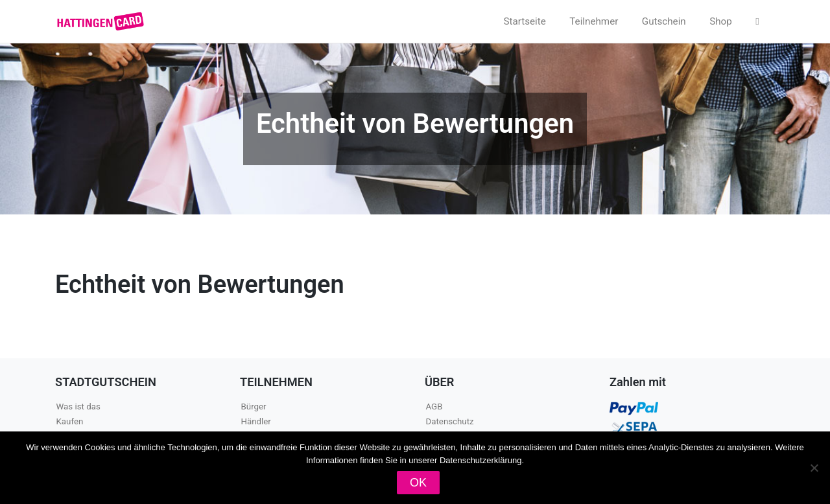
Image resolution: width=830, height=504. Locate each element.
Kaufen (70, 421)
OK (418, 483)
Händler (256, 421)
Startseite (524, 21)
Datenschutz (450, 421)
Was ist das (78, 407)
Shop (721, 21)
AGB (434, 407)
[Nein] (814, 468)
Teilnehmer (594, 21)
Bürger (254, 407)
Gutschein (664, 21)
